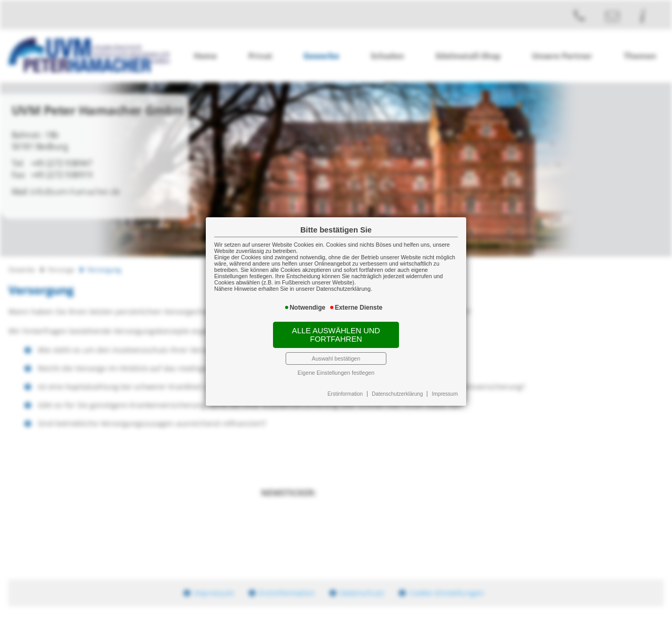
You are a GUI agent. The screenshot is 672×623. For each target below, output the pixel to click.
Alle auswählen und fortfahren (336, 335)
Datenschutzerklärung (397, 394)
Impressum (445, 394)
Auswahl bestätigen (336, 358)
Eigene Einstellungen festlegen (336, 373)
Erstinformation (345, 394)
